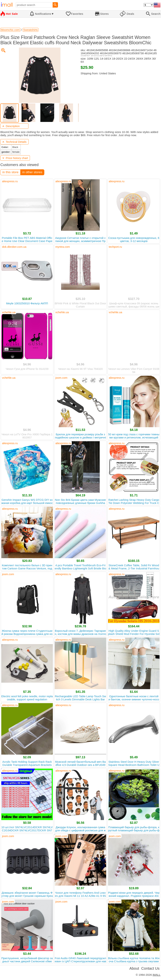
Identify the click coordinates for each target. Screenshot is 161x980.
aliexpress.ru (10, 181)
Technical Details (14, 142)
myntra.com (63, 247)
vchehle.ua (9, 312)
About (134, 968)
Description (11, 126)
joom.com (61, 378)
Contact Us (150, 968)
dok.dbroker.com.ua (14, 247)
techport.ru (115, 247)
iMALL (156, 975)
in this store (10, 172)
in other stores (32, 172)
